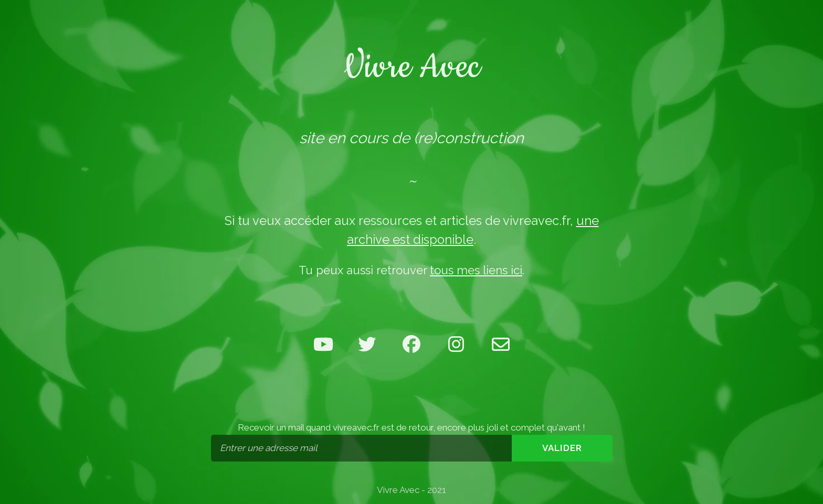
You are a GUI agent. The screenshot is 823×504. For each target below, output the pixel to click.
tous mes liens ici (476, 270)
